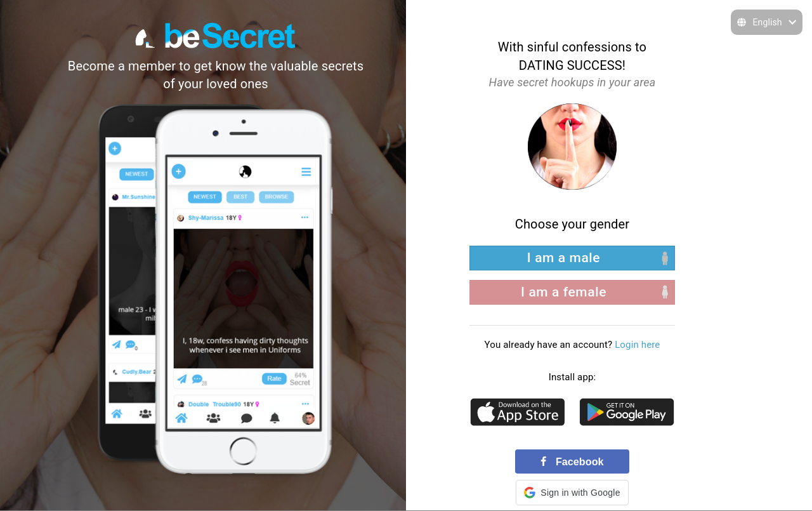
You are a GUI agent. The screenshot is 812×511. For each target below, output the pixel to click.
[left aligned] (572, 258)
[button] (572, 493)
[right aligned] (572, 292)
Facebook (572, 461)
